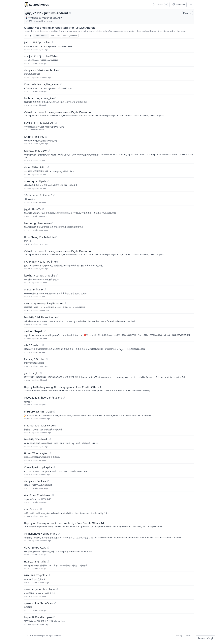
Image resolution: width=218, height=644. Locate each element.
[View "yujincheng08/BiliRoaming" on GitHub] (59, 534)
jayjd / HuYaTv (33, 209)
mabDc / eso (32, 509)
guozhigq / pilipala (35, 181)
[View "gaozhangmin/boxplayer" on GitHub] (57, 589)
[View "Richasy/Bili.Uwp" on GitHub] (47, 359)
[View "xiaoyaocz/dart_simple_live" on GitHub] (59, 70)
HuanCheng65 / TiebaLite (39, 237)
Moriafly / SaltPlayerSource (40, 317)
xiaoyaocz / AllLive (35, 481)
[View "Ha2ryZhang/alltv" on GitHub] (48, 561)
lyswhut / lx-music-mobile (40, 275)
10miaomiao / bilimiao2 (38, 195)
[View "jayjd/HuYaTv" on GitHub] (43, 209)
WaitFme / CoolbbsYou (38, 495)
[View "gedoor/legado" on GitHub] (45, 331)
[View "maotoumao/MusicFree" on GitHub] (55, 425)
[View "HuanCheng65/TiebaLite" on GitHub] (56, 237)
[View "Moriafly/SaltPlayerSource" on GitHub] (58, 317)
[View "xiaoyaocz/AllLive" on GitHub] (48, 481)
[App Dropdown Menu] (191, 5)
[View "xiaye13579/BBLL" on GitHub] (48, 167)
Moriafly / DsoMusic (36, 439)
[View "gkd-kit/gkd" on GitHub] (41, 373)
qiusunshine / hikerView (39, 603)
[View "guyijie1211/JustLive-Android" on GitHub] (70, 13)
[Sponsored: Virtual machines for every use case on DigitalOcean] (109, 114)
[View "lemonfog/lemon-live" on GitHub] (52, 223)
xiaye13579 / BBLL (35, 167)
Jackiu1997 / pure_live (37, 42)
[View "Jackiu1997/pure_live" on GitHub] (52, 42)
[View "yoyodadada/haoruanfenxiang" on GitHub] (64, 398)
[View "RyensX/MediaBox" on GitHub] (49, 151)
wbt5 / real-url (33, 345)
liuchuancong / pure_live (39, 98)
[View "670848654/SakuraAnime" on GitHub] (57, 262)
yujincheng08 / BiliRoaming (41, 534)
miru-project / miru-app (38, 412)
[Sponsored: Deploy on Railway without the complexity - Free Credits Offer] (109, 525)
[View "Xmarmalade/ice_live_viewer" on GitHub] (61, 84)
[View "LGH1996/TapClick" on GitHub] (49, 575)
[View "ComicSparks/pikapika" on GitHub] (54, 467)
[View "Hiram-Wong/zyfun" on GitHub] (50, 453)
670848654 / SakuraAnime (40, 262)
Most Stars (55, 36)
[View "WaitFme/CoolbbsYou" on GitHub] (53, 495)
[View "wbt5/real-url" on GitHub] (43, 345)
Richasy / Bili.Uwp (35, 359)
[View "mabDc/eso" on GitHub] (41, 509)
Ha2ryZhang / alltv (35, 561)
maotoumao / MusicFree (39, 425)
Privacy (179, 636)
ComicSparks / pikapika (38, 467)
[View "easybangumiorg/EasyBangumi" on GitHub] (65, 303)
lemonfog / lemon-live (37, 223)
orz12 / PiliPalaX (34, 289)
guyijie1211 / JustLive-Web (40, 56)
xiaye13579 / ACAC (35, 548)
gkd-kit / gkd (32, 373)
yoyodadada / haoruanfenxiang (43, 398)
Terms (188, 636)
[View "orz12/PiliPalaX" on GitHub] (45, 289)
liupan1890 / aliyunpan (38, 617)
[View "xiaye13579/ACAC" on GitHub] (48, 548)
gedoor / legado (34, 331)
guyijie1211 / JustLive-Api (39, 123)
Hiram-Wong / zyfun (36, 453)
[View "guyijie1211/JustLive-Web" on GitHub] (57, 56)
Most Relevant (41, 36)
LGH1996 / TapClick (36, 575)
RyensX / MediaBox (36, 151)
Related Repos (39, 5)
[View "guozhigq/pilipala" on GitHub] (48, 181)
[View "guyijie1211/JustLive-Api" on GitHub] (56, 123)
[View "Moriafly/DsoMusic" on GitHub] (50, 439)
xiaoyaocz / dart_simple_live (41, 70)
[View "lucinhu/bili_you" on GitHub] (46, 137)
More (188, 13)
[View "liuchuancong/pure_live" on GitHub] (55, 98)
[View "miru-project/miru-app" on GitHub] (54, 412)
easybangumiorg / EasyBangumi (44, 303)
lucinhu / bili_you (34, 137)
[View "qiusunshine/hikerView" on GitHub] (55, 603)
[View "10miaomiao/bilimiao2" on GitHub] (54, 195)
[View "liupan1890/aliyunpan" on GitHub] (54, 617)
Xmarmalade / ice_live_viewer (42, 84)
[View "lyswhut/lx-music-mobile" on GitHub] (57, 275)
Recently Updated (70, 36)
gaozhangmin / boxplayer (40, 589)
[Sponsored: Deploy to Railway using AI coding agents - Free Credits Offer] (109, 388)
